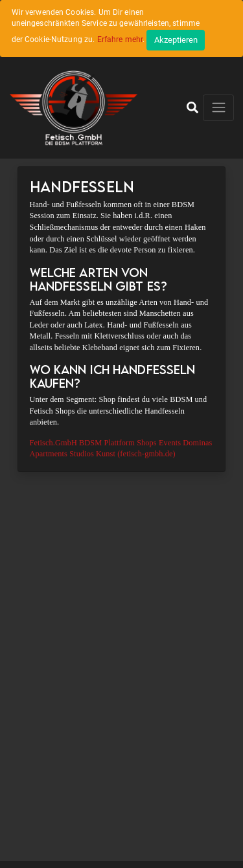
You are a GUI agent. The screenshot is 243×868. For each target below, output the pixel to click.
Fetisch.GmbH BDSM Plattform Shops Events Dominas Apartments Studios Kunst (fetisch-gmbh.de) (121, 449)
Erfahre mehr (120, 39)
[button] (192, 107)
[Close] (176, 40)
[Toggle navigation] (218, 108)
